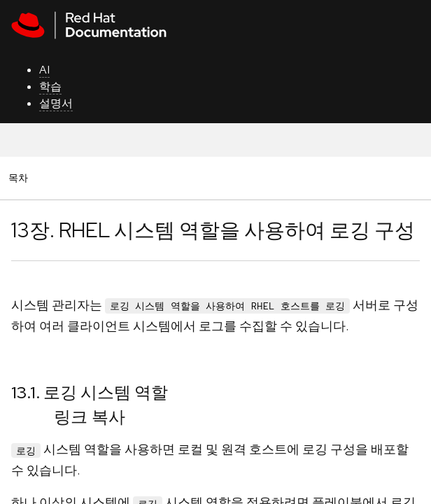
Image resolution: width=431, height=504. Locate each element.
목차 (20, 177)
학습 (50, 86)
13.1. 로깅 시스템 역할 (90, 392)
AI (44, 70)
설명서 (56, 103)
